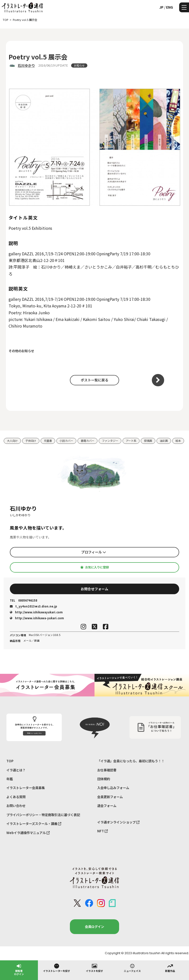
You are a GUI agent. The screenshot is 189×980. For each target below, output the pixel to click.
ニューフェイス (132, 968)
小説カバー (66, 441)
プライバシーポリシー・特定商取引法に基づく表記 (43, 815)
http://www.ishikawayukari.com (36, 612)
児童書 (48, 441)
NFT (102, 831)
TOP (10, 761)
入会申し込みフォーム (113, 788)
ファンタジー (110, 441)
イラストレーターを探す (57, 968)
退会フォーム (107, 806)
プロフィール (94, 552)
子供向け (31, 441)
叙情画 (148, 441)
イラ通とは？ (16, 770)
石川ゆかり (26, 65)
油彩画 (164, 441)
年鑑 (10, 779)
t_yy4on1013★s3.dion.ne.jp (33, 606)
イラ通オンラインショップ (118, 822)
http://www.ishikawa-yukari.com (37, 618)
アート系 (131, 441)
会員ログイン (94, 927)
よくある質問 (16, 797)
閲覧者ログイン (19, 969)
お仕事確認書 (107, 770)
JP (161, 7)
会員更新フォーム (110, 797)
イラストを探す (94, 968)
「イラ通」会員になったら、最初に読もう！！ (131, 761)
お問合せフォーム (94, 589)
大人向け (12, 441)
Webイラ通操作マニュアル (28, 833)
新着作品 (170, 968)
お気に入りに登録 (94, 567)
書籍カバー (87, 441)
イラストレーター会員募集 (26, 788)
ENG (170, 7)
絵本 (178, 441)
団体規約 (104, 779)
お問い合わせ (16, 806)
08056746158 (24, 600)
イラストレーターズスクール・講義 (34, 824)
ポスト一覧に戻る (94, 380)
